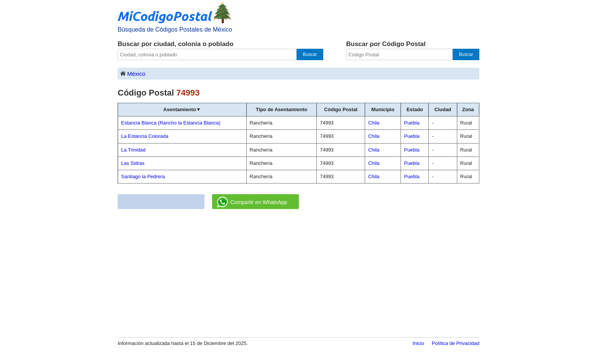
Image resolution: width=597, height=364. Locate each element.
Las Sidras (133, 163)
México (132, 73)
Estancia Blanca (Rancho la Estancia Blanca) (171, 123)
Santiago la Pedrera (143, 176)
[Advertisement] (298, 274)
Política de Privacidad (456, 343)
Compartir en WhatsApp (252, 202)
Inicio (418, 343)
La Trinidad (133, 150)
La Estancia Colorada (145, 136)
